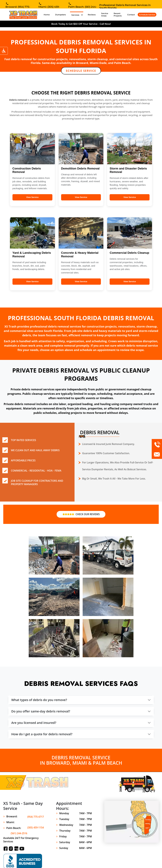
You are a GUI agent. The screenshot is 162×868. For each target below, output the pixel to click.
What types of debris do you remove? (39, 700)
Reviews (92, 15)
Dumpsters (60, 15)
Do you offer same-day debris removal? (41, 712)
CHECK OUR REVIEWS (81, 515)
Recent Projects (118, 15)
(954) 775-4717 (35, 817)
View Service (32, 198)
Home (47, 15)
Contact (131, 15)
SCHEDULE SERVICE (81, 71)
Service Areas (105, 15)
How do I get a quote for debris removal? (42, 735)
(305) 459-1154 (35, 823)
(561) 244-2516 (35, 828)
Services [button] (76, 15)
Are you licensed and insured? (34, 723)
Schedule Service (147, 15)
